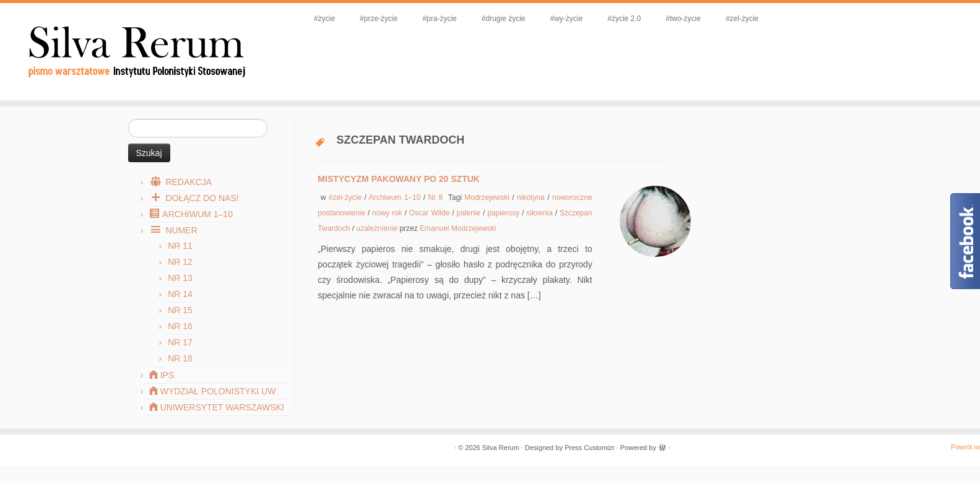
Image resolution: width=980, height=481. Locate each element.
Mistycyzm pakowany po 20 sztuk (399, 179)
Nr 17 (180, 342)
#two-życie (683, 19)
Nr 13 (180, 278)
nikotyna (532, 197)
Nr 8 (437, 197)
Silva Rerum (501, 448)
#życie (324, 19)
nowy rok (388, 213)
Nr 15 (180, 310)
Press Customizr (590, 448)
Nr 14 (180, 294)
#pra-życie (439, 19)
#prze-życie (379, 19)
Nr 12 (180, 262)
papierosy (505, 213)
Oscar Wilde (431, 213)
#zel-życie (742, 19)
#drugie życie (504, 19)
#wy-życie (567, 19)
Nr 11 (180, 246)
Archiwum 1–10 (396, 197)
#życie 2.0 (624, 19)
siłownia (541, 213)
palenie (470, 213)
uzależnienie (378, 228)
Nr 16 (180, 326)
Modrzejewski (488, 197)
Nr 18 (180, 358)
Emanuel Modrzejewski (458, 228)
